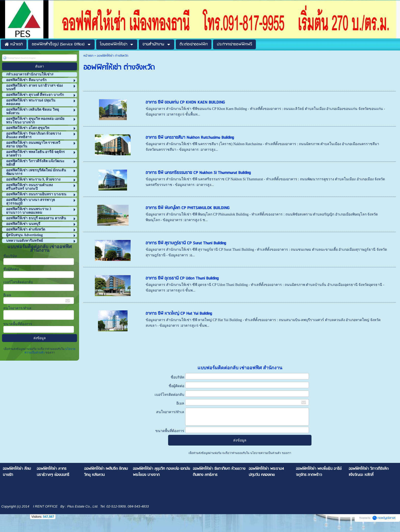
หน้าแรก (88, 56)
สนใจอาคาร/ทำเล (17, 308)
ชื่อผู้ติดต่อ (11, 269)
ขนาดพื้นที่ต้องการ (18, 324)
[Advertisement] (176, 349)
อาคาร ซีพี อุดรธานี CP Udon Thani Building (182, 278)
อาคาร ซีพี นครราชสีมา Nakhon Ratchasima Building (190, 138)
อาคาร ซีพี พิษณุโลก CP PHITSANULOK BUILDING (188, 208)
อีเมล (7, 295)
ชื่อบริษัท (10, 256)
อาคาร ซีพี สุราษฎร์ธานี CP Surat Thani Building (186, 243)
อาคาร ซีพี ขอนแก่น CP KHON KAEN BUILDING (185, 102)
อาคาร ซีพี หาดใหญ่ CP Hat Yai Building (179, 314)
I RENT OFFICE (45, 506)
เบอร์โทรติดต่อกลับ (18, 282)
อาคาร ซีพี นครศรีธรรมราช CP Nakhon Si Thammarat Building (198, 173)
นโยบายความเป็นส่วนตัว (266, 453)
